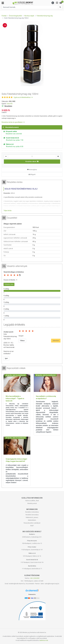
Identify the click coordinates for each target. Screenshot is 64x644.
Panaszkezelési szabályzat (32, 523)
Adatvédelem (32, 520)
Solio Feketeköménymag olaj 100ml (10, 336)
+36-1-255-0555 (35, 578)
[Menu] (53, 3)
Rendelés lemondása (32, 515)
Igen (6, 358)
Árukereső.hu (32, 594)
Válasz (22, 341)
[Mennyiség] (32, 156)
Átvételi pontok (32, 503)
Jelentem (56, 341)
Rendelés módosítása (32, 512)
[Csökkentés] (6, 156)
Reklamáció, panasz (32, 517)
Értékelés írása (9, 284)
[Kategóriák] (3, 3)
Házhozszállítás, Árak (32, 501)
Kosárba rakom (32, 161)
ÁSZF (32, 526)
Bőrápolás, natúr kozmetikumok (16, 375)
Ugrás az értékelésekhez (23, 97)
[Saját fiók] (57, 3)
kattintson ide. (44, 640)
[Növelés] (58, 156)
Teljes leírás (8, 211)
